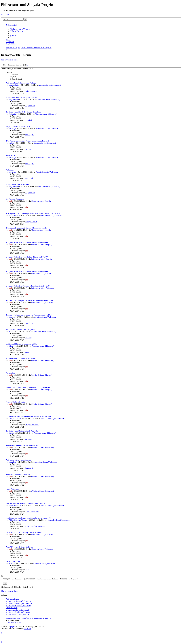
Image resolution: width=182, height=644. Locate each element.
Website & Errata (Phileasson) (47, 172)
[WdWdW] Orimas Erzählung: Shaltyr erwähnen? (24, 532)
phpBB (13, 627)
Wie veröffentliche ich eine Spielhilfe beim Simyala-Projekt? (29, 387)
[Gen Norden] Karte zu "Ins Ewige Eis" (21, 329)
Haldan (12, 143)
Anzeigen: (14, 579)
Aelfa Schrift (10, 155)
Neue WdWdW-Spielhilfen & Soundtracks (22, 445)
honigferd (13, 462)
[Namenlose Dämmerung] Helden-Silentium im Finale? (27, 228)
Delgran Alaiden (15, 418)
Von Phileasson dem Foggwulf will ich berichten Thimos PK (28, 518)
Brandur (12, 317)
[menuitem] (20, 29)
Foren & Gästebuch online (16, 402)
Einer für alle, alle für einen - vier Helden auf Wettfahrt (26, 503)
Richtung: (70, 579)
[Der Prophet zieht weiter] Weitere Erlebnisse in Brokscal (27, 141)
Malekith (12, 114)
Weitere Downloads (13, 561)
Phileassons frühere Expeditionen (18, 460)
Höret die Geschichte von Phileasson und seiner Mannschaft (28, 416)
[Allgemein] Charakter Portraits (18, 184)
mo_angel (13, 128)
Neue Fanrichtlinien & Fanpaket (18, 474)
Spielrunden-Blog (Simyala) (42, 259)
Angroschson (14, 99)
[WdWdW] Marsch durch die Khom (19, 547)
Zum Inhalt (5, 14)
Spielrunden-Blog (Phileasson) (43, 288)
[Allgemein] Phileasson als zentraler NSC (21, 344)
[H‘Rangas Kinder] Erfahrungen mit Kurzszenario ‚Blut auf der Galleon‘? (33, 213)
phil (10, 201)
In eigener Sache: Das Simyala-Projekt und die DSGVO (27, 242)
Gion (11, 346)
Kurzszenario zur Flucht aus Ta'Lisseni (20, 358)
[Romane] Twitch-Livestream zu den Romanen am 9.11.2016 (29, 315)
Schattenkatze (14, 85)
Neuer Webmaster (12, 489)
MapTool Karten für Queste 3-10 (18, 126)
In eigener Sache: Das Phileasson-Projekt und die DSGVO (28, 286)
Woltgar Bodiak (15, 215)
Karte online (10, 373)
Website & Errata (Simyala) (42, 244)
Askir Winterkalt (15, 505)
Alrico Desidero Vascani (18, 520)
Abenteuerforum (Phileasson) (50, 85)
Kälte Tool (10, 170)
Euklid (11, 563)
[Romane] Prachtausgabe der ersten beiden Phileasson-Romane (29, 300)
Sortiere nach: (42, 579)
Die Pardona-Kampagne (15, 199)
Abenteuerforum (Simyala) (41, 201)
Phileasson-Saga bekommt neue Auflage (21, 83)
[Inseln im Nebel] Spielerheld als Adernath (22, 431)
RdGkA (12, 331)
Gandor (12, 433)
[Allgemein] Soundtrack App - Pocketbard (22, 97)
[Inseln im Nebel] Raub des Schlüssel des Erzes (24, 112)
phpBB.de (27, 629)
